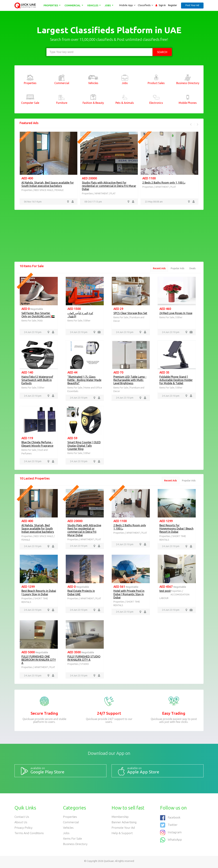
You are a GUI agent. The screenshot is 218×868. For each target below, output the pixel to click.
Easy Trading (174, 715)
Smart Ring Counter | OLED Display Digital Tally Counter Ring (84, 446)
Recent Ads (158, 269)
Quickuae (109, 863)
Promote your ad (123, 829)
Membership (120, 817)
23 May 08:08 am (154, 202)
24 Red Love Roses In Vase (176, 313)
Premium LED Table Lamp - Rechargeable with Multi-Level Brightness (130, 380)
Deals (192, 269)
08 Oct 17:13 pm (93, 202)
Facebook (170, 818)
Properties (51, 5)
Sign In (162, 5)
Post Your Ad (192, 5)
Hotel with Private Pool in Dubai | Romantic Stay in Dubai (129, 595)
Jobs (108, 5)
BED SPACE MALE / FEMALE (49, 190)
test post (165, 592)
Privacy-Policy (24, 829)
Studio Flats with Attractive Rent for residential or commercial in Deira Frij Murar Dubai (109, 186)
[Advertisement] (109, 238)
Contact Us (22, 817)
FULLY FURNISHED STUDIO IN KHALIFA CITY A (84, 659)
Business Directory (76, 846)
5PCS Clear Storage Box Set (130, 313)
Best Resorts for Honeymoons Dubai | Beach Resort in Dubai (176, 529)
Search (162, 52)
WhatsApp (171, 840)
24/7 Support (109, 715)
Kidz (40, 321)
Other (87, 321)
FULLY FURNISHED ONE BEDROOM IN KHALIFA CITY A (39, 661)
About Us (21, 823)
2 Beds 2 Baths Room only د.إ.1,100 (164, 183)
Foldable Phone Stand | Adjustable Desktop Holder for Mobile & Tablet (176, 380)
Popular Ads (177, 269)
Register (173, 5)
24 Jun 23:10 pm (33, 332)
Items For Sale (29, 321)
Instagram (171, 833)
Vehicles (93, 5)
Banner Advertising (124, 823)
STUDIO (85, 665)
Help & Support (122, 834)
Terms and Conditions (29, 834)
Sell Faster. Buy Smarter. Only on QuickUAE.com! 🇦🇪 (38, 315)
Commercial (73, 5)
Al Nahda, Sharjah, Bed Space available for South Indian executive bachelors (48, 184)
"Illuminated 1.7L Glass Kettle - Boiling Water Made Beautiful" (84, 380)
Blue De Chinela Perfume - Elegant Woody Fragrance (37, 445)
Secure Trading (44, 715)
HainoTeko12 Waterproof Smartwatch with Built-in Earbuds (37, 380)
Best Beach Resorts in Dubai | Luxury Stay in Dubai (39, 594)
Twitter (169, 826)
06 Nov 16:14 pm (33, 202)
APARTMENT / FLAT (105, 193)
